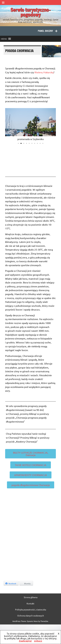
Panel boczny (45, 31)
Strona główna (31, 597)
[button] (4, 39)
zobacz (38, 641)
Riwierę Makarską (44, 72)
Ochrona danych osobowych (31, 616)
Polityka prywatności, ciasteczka (31, 609)
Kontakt (31, 603)
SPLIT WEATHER (31, 160)
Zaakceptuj (25, 641)
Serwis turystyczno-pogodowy (31, 12)
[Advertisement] (28, 548)
